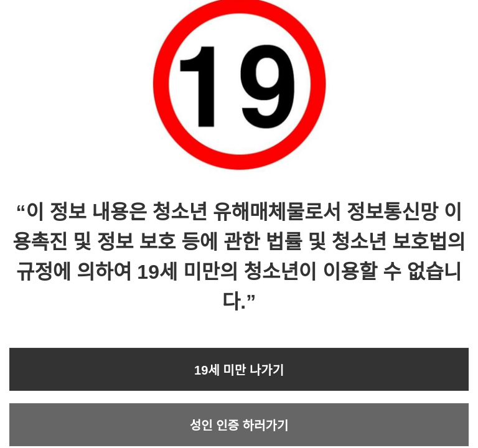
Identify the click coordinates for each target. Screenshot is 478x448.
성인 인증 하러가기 (239, 426)
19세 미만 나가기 (239, 370)
